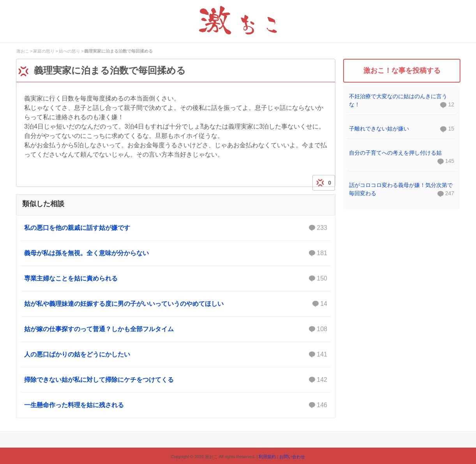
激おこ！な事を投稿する (402, 71)
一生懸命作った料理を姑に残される (176, 405)
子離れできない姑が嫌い (379, 129)
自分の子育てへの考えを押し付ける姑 (395, 153)
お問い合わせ (292, 457)
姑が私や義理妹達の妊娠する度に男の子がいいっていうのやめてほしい (176, 304)
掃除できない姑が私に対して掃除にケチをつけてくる (176, 380)
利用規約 (267, 457)
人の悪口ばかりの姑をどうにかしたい (176, 355)
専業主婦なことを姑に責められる (176, 279)
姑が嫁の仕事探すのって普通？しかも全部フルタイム (176, 329)
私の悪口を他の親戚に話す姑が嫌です (176, 228)
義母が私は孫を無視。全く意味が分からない (176, 253)
